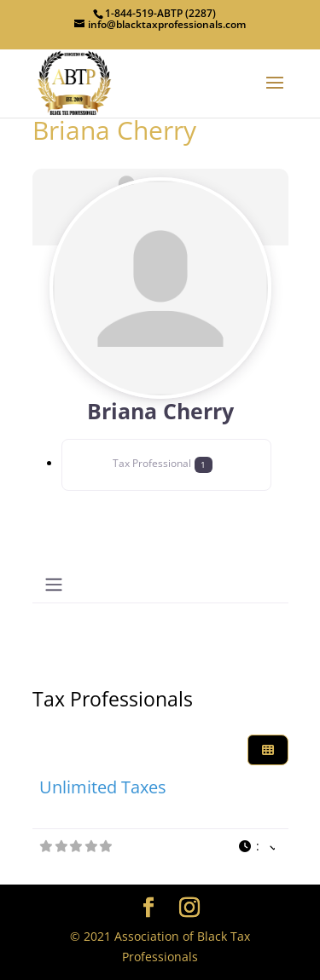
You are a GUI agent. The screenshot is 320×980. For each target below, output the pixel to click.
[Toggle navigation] (54, 585)
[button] (256, 847)
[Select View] (268, 750)
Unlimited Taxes (103, 787)
